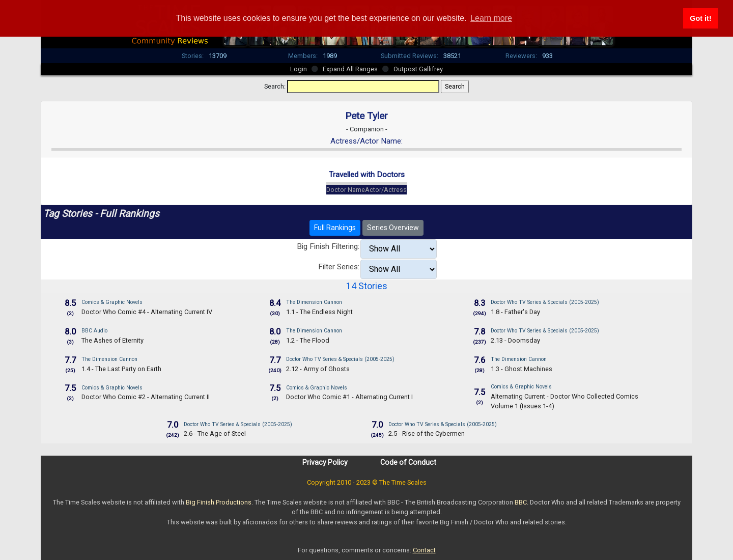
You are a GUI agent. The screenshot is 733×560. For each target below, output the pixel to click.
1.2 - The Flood (308, 340)
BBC (521, 502)
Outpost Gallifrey (418, 69)
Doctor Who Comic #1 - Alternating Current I (349, 397)
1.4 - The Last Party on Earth (121, 369)
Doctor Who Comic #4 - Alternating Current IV (147, 312)
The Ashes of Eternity (112, 340)
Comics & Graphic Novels (112, 302)
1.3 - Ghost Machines (521, 369)
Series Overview (393, 228)
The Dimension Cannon (314, 302)
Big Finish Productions (219, 502)
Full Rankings (335, 228)
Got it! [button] (700, 18)
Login (299, 69)
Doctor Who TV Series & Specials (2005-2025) (545, 302)
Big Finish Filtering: (328, 246)
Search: (275, 86)
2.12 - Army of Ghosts (318, 369)
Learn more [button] (491, 18)
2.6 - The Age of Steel (215, 433)
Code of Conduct (408, 462)
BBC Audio (94, 331)
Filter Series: (339, 267)
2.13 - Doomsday (515, 340)
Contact (424, 550)
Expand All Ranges (350, 69)
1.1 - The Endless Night (319, 312)
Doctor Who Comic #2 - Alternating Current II (146, 397)
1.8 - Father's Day (515, 312)
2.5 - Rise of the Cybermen (427, 433)
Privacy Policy (325, 462)
